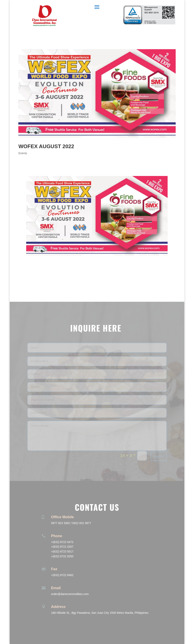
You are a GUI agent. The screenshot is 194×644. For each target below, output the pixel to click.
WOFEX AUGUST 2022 (46, 146)
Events (23, 153)
